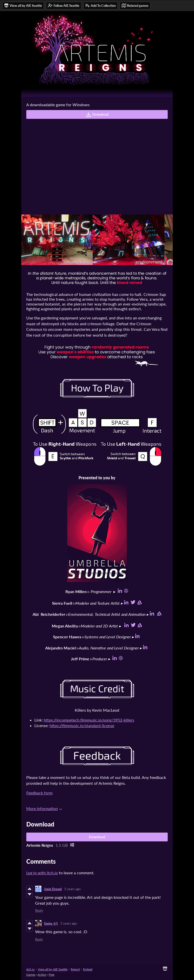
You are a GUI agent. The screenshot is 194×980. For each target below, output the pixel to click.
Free (52, 975)
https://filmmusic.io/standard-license (82, 725)
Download (97, 115)
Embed (88, 969)
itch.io (30, 969)
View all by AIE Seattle (53, 969)
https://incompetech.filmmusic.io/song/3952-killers (89, 720)
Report (75, 969)
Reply (39, 910)
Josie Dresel (53, 889)
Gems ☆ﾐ (51, 923)
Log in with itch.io (42, 873)
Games (31, 975)
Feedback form (39, 793)
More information (44, 808)
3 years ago (72, 889)
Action (42, 975)
